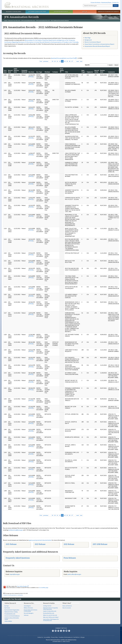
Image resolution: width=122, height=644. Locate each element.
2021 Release (69, 544)
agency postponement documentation (40, 540)
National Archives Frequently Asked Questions (50, 609)
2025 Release (11, 544)
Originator (90, 72)
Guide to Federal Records (50, 611)
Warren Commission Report (93, 42)
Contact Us (115, 2)
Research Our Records (14, 12)
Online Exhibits (8, 621)
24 (65, 61)
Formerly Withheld (24, 71)
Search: (87, 65)
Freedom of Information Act (66, 637)
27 (72, 61)
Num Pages (83, 71)
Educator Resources (61, 12)
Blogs (66, 631)
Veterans (26, 615)
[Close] (120, 628)
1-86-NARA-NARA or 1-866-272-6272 (61, 641)
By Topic (7, 606)
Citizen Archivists (96, 2)
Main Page (88, 38)
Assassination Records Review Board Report (97, 46)
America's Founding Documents (108, 12)
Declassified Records (49, 613)
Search (116, 6)
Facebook (53, 631)
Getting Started (47, 606)
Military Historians (28, 608)
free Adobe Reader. (23, 586)
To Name (55, 72)
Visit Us (85, 12)
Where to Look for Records (50, 615)
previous (46, 61)
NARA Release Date (16, 70)
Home (6, 21)
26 (70, 61)
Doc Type (39, 72)
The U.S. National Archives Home (26, 5)
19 (52, 61)
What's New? (67, 603)
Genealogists (27, 606)
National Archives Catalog (11, 612)
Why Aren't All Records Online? (51, 617)
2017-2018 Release (100, 544)
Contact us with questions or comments (13, 595)
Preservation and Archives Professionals (31, 611)
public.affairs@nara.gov (74, 574)
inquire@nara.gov (15, 574)
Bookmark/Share (106, 2)
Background (88, 40)
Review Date (102, 71)
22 (60, 61)
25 (67, 61)
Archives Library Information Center (12, 619)
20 (55, 61)
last (81, 61)
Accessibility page (44, 588)
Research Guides (49, 603)
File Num (47, 72)
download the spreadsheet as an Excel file (63, 58)
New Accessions (67, 608)
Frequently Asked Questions (18, 558)
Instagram (58, 631)
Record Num (10, 71)
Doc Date (31, 72)
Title (66, 72)
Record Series (97, 71)
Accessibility (47, 637)
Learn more (107, 641)
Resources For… (29, 603)
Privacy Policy (54, 637)
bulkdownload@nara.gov (16, 530)
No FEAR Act (77, 637)
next (78, 61)
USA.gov (83, 637)
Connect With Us (61, 628)
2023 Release (40, 544)
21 (57, 61)
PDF (30, 77)
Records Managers (29, 613)
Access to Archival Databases (12, 616)
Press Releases (70, 558)
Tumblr (61, 631)
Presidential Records (10, 614)
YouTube (64, 631)
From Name (62, 70)
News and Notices (67, 606)
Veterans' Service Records (37, 12)
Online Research (10, 603)
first (41, 61)
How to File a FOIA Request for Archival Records (51, 620)
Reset (116, 65)
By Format (7, 608)
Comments (111, 72)
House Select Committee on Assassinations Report (99, 44)
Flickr (69, 631)
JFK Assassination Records (28, 21)
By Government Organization (12, 610)
